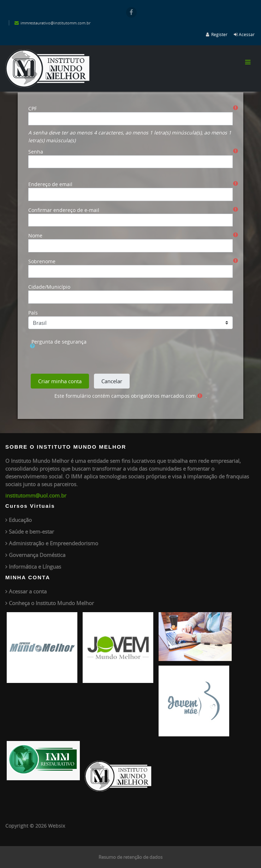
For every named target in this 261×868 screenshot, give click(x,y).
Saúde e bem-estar (31, 531)
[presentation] (85, 359)
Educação (20, 520)
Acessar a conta (28, 591)
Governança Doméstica (37, 555)
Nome (35, 235)
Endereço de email (50, 184)
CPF (32, 108)
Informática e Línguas (35, 567)
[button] (243, 338)
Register (219, 34)
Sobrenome (42, 261)
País (33, 313)
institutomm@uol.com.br (36, 495)
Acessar (247, 34)
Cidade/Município (49, 287)
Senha (36, 152)
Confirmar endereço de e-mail (64, 210)
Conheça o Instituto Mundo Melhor (51, 603)
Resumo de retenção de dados (130, 857)
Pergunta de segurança (59, 342)
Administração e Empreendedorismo (54, 543)
